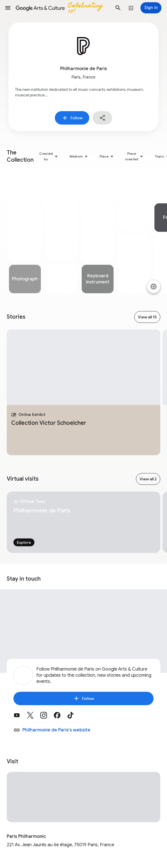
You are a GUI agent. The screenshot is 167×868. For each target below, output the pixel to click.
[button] (8, 8)
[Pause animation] (154, 287)
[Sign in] (151, 8)
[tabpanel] (25, 232)
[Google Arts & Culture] (63, 8)
